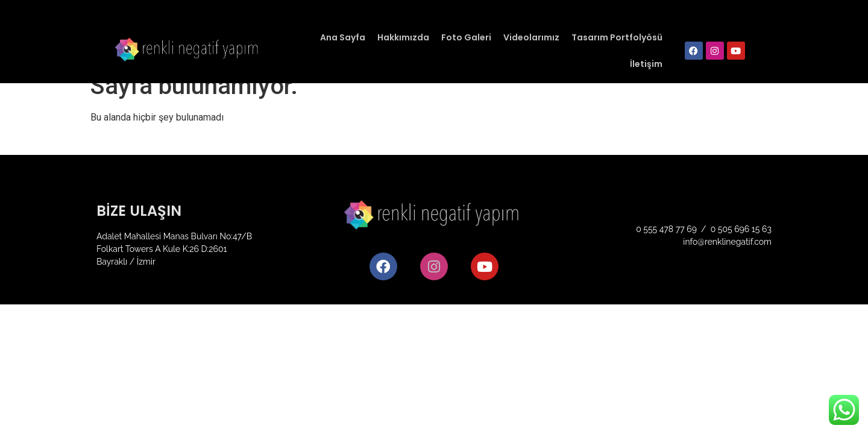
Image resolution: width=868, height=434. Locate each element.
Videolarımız (531, 37)
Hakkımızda (403, 37)
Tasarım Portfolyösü (617, 37)
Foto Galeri (466, 37)
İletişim (646, 64)
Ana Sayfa (343, 37)
